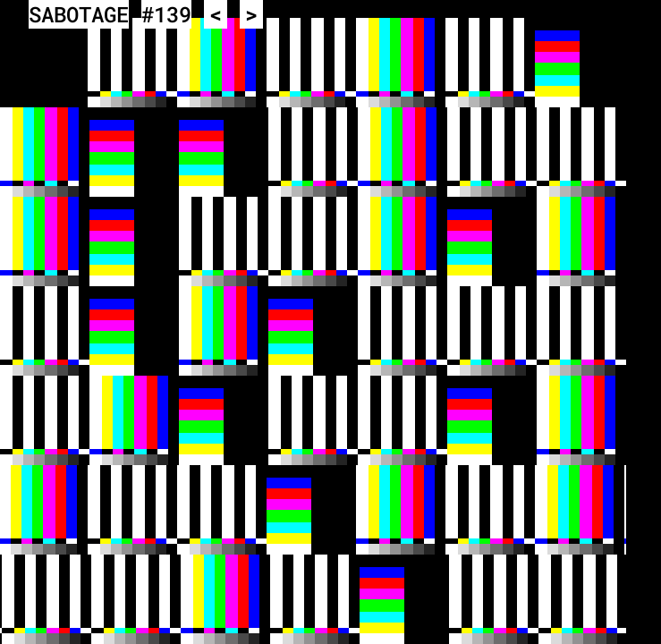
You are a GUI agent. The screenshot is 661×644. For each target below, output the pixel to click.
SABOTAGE (79, 14)
